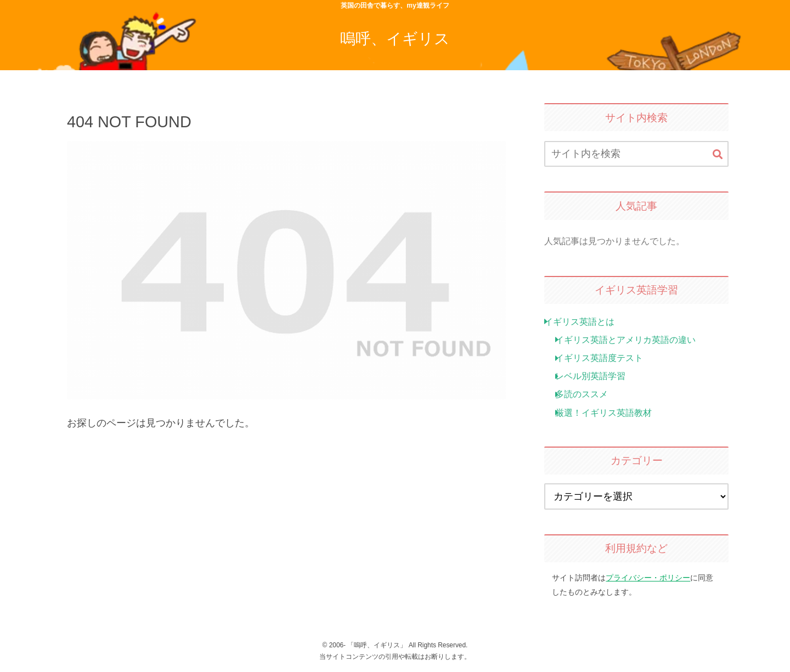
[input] (636, 154)
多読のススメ (582, 394)
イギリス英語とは (579, 321)
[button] (718, 155)
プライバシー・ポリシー (648, 578)
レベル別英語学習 (590, 376)
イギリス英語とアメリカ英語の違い (625, 340)
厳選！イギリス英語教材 (603, 413)
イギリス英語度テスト (599, 358)
